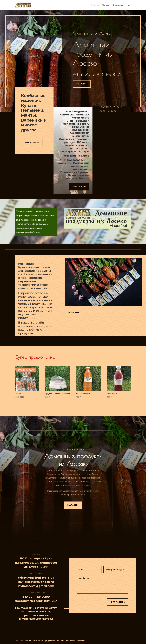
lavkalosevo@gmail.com (36, 586)
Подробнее (32, 142)
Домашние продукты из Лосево (48, 640)
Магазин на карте (77, 156)
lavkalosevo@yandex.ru (36, 582)
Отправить (118, 602)
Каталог (82, 84)
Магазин (106, 5)
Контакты (79, 187)
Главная (95, 5)
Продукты (118, 5)
